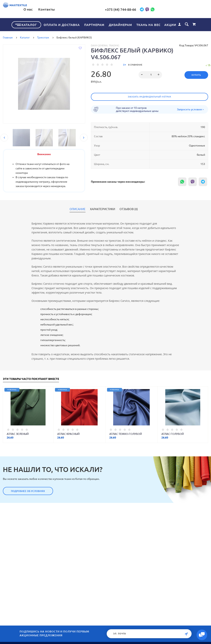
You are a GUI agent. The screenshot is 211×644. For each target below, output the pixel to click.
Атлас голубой (173, 433)
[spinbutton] (148, 74)
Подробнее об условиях (28, 490)
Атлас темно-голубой (126, 433)
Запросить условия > (190, 109)
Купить (194, 74)
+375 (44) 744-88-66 (149, 9)
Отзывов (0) (129, 208)
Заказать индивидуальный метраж (149, 96)
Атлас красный (68, 433)
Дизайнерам (120, 24)
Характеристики (103, 208)
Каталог (29, 24)
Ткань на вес (148, 24)
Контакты (104, 9)
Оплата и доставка (62, 24)
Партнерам (94, 24)
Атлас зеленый (18, 433)
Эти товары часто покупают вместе (31, 378)
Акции (170, 24)
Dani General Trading (105, 45)
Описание (78, 208)
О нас (86, 9)
